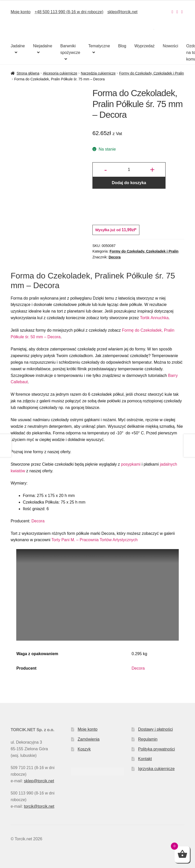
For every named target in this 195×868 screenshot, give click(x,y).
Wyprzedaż (144, 46)
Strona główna (28, 73)
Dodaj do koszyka (129, 183)
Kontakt (145, 759)
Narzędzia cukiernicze (98, 73)
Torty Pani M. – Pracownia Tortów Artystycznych (95, 540)
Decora (115, 257)
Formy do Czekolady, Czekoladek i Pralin (151, 73)
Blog (122, 46)
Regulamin (148, 739)
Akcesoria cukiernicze (60, 73)
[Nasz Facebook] (177, 12)
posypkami (131, 464)
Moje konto (21, 12)
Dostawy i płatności (156, 729)
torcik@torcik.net (39, 806)
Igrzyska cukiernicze (156, 769)
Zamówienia (89, 739)
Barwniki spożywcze (70, 49)
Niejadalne (43, 46)
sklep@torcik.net (123, 12)
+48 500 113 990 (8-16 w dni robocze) (69, 12)
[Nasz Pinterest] (182, 12)
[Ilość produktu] (129, 170)
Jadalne (18, 46)
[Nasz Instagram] (172, 12)
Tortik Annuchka (154, 318)
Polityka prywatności (157, 749)
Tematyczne (99, 46)
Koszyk (84, 749)
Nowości (170, 46)
